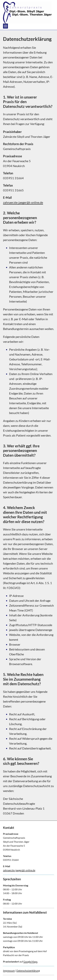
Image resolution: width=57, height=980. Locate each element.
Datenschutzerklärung (28, 970)
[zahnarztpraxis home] (27, 13)
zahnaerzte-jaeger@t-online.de (23, 202)
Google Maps (30, 961)
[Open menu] (5, 26)
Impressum (9, 970)
